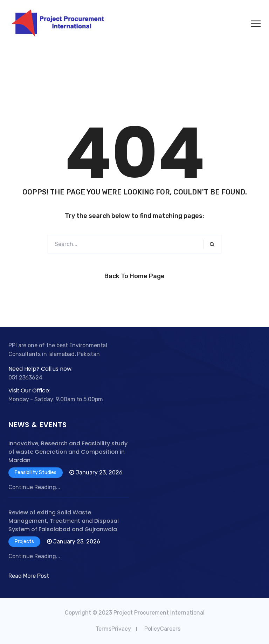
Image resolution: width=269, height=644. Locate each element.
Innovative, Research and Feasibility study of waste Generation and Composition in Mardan (68, 452)
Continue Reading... (34, 487)
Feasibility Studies (36, 472)
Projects (24, 542)
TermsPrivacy (113, 629)
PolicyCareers (162, 629)
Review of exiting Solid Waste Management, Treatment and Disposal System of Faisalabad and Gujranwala (64, 521)
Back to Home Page (134, 276)
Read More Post (29, 576)
